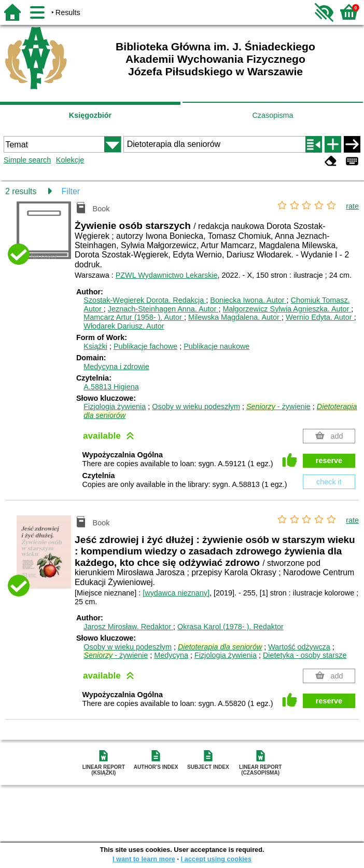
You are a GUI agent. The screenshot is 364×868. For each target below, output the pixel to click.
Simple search (27, 160)
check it (329, 482)
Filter (71, 191)
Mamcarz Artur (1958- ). (134, 317)
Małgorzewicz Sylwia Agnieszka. (287, 309)
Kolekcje (70, 160)
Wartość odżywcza (299, 647)
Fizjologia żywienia (115, 406)
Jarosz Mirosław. (128, 627)
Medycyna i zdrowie (116, 367)
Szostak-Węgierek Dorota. (145, 300)
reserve (329, 460)
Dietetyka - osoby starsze (305, 655)
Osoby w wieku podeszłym (196, 406)
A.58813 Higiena (111, 387)
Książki (95, 346)
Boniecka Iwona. (248, 300)
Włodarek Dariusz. (124, 326)
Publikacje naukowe (216, 346)
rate (352, 206)
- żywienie (278, 406)
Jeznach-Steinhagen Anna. (163, 309)
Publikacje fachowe (145, 346)
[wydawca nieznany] (176, 593)
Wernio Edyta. (320, 317)
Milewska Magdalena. (235, 317)
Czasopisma (272, 115)
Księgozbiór (90, 115)
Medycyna (171, 655)
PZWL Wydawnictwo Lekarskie (167, 275)
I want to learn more (144, 859)
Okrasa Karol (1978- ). (230, 627)
